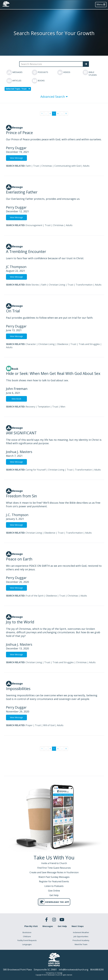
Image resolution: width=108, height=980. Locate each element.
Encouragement (34, 225)
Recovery (30, 407)
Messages (48, 926)
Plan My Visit (31, 926)
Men (63, 407)
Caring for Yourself (36, 470)
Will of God (49, 725)
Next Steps (78, 926)
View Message (16, 158)
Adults (86, 166)
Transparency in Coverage (54, 973)
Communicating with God (67, 166)
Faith (28, 166)
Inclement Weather (81, 932)
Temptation (44, 407)
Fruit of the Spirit (35, 596)
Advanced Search (54, 96)
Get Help (62, 926)
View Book (16, 399)
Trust (36, 166)
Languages (27, 944)
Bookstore (27, 932)
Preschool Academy (81, 940)
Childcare (27, 936)
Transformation (84, 285)
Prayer (29, 725)
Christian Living (57, 285)
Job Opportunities (81, 936)
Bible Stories (32, 285)
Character (31, 344)
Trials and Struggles (89, 344)
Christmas (47, 166)
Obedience (63, 344)
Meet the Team (81, 944)
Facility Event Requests (27, 940)
